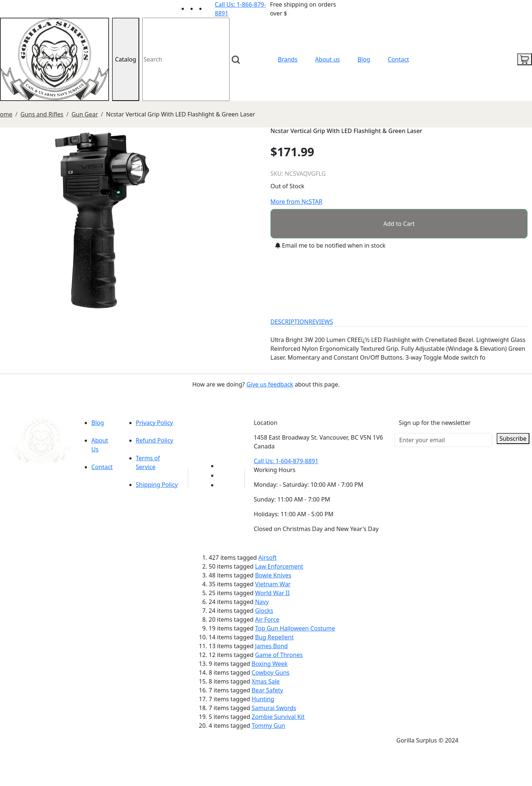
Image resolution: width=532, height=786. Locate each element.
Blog (364, 59)
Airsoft (267, 558)
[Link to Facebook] (222, 475)
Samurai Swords (274, 708)
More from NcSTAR (296, 202)
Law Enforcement (279, 566)
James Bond (271, 646)
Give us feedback (270, 384)
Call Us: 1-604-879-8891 (286, 461)
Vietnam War (273, 584)
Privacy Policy (155, 423)
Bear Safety (267, 690)
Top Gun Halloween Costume (295, 628)
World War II (272, 593)
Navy (262, 602)
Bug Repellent (274, 637)
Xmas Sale (266, 681)
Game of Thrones (279, 655)
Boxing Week (269, 664)
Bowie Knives (273, 575)
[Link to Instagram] (210, 8)
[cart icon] (525, 59)
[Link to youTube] (222, 466)
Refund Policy (155, 440)
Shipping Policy (157, 485)
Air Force (267, 619)
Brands (288, 59)
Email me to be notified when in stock (330, 245)
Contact (399, 59)
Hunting (263, 699)
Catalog (126, 59)
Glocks (264, 611)
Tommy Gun (268, 726)
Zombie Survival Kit (278, 717)
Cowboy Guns (271, 673)
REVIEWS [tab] (321, 322)
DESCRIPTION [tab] (290, 322)
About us (327, 59)
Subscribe (513, 439)
